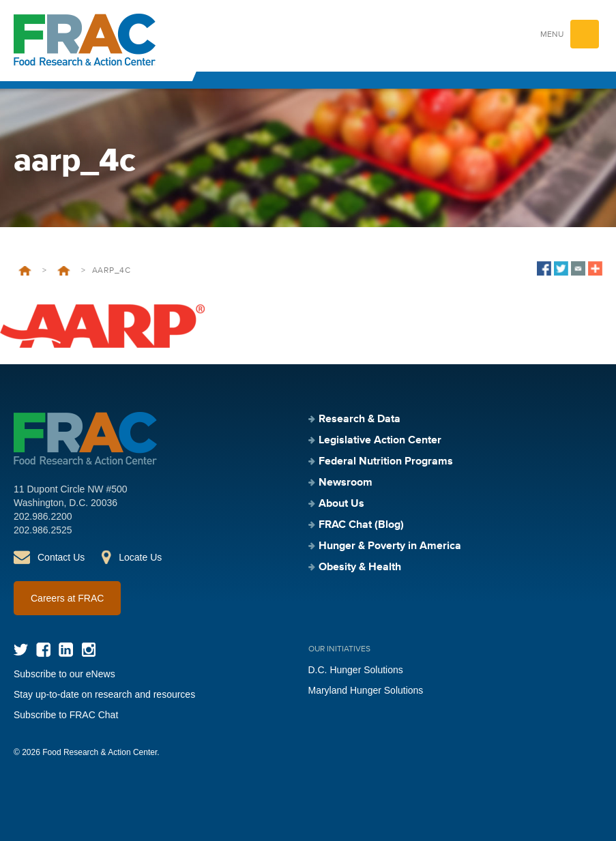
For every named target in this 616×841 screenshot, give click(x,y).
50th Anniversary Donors (64, 271)
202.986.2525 (43, 530)
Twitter (21, 650)
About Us (341, 504)
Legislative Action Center (380, 441)
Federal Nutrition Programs (386, 462)
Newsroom (346, 483)
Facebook (43, 650)
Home (25, 271)
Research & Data (360, 419)
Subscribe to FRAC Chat (66, 715)
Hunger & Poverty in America (390, 546)
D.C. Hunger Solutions (356, 670)
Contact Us (61, 557)
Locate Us (140, 557)
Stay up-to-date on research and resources (104, 694)
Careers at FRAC (67, 598)
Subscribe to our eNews (64, 674)
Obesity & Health (360, 567)
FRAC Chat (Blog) (361, 525)
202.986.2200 (43, 516)
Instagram (88, 650)
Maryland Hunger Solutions (366, 690)
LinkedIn (66, 650)
